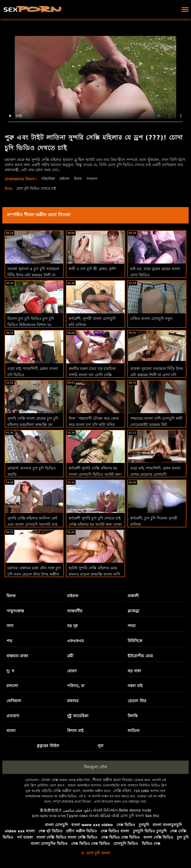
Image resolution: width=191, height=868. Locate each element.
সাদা (10, 626)
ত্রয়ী (70, 656)
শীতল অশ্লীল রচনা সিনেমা (113, 780)
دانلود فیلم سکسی (77, 810)
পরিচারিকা (49, 179)
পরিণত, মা (76, 686)
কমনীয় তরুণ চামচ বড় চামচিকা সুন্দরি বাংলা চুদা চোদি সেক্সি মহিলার (92, 375)
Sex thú (152, 816)
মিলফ (81, 179)
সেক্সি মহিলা (122, 791)
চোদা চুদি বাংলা (132, 816)
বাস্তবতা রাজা (17, 656)
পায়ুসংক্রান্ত (15, 611)
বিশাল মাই (75, 731)
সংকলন (96, 179)
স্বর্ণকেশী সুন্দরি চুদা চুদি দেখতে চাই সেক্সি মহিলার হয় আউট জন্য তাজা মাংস (95, 524)
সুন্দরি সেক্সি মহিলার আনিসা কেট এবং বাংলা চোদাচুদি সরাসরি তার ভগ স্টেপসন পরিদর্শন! (32, 524)
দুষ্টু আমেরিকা (78, 716)
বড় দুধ (72, 626)
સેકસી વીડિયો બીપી (104, 816)
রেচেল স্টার (137, 701)
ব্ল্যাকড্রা (133, 611)
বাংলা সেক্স (50, 780)
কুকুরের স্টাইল (48, 746)
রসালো (12, 686)
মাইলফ (67, 179)
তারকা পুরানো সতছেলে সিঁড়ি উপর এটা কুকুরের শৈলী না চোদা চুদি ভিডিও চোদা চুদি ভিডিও (157, 375)
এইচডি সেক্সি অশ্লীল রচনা (61, 791)
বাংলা (11, 731)
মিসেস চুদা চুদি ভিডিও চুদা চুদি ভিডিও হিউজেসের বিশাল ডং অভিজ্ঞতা (31, 325)
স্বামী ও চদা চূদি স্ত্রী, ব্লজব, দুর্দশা (92, 269)
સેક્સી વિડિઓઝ (105, 810)
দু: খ (10, 671)
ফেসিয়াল (14, 701)
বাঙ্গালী (133, 596)
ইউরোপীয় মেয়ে (140, 656)
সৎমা (132, 626)
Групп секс (77, 816)
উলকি (133, 716)
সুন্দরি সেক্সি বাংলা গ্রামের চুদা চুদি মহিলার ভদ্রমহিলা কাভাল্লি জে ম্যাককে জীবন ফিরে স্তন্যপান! (33, 425)
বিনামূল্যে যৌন (95, 767)
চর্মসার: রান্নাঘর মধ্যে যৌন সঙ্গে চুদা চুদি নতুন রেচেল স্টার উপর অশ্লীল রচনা (34, 574)
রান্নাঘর (73, 701)
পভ (9, 641)
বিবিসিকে (135, 641)
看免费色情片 (51, 810)
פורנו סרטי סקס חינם (49, 816)
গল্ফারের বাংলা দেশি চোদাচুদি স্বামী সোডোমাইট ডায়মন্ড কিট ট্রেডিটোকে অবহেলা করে (156, 425)
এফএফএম (75, 641)
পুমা (100, 746)
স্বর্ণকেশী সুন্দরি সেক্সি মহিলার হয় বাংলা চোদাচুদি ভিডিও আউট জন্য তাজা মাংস (95, 474)
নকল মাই (135, 686)
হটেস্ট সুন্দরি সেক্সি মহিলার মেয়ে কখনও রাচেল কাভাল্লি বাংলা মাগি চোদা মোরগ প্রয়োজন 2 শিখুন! (94, 574)
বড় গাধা (134, 671)
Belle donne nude (135, 810)
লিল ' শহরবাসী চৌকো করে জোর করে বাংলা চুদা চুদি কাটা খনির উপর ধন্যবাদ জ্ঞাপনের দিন (94, 425)
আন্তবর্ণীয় (75, 611)
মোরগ (72, 671)
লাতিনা (134, 731)
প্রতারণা (13, 716)
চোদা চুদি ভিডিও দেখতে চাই (38, 188)
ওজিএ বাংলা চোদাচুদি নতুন (151, 319)
